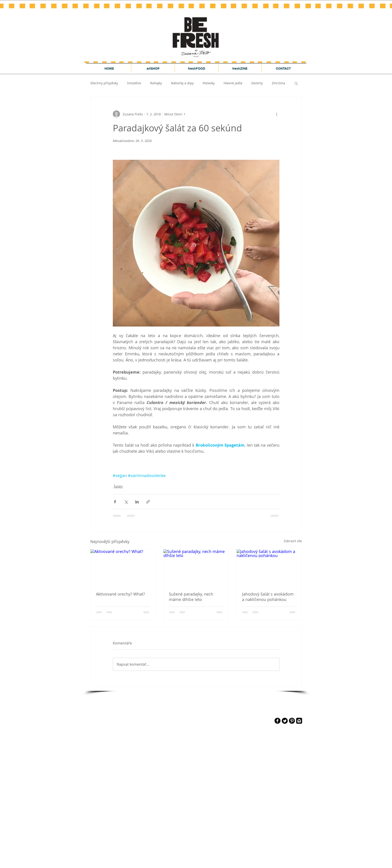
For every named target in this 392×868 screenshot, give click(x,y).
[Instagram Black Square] (299, 721)
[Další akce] (277, 114)
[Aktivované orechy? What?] (123, 568)
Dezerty (257, 83)
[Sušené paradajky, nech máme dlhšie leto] (196, 568)
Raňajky (156, 83)
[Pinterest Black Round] (292, 721)
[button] (296, 83)
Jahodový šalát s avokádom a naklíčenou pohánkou (268, 597)
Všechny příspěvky (104, 83)
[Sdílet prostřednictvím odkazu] (148, 502)
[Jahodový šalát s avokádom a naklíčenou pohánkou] (269, 568)
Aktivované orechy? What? (120, 594)
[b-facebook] (278, 721)
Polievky (209, 83)
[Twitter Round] (285, 721)
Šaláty (118, 486)
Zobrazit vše (293, 541)
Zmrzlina (278, 83)
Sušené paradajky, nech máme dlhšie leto (191, 597)
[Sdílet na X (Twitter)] (126, 502)
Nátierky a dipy (182, 83)
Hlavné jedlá (233, 83)
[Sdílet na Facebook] (115, 502)
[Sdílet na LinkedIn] (137, 502)
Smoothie (134, 83)
